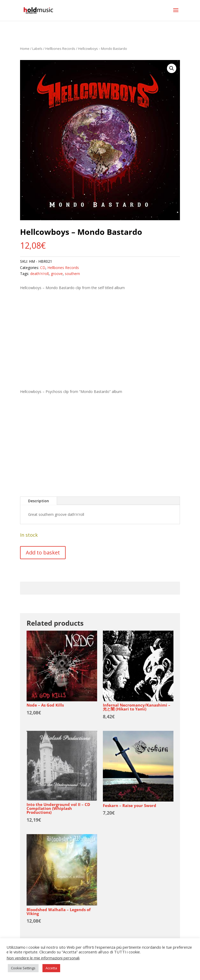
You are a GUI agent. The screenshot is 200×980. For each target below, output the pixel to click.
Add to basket (43, 552)
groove (57, 274)
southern (72, 274)
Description (39, 501)
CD (43, 268)
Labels (37, 49)
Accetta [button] (51, 968)
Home (25, 49)
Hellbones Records (60, 49)
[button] (172, 68)
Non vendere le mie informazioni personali (43, 958)
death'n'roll (39, 274)
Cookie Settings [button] (23, 968)
